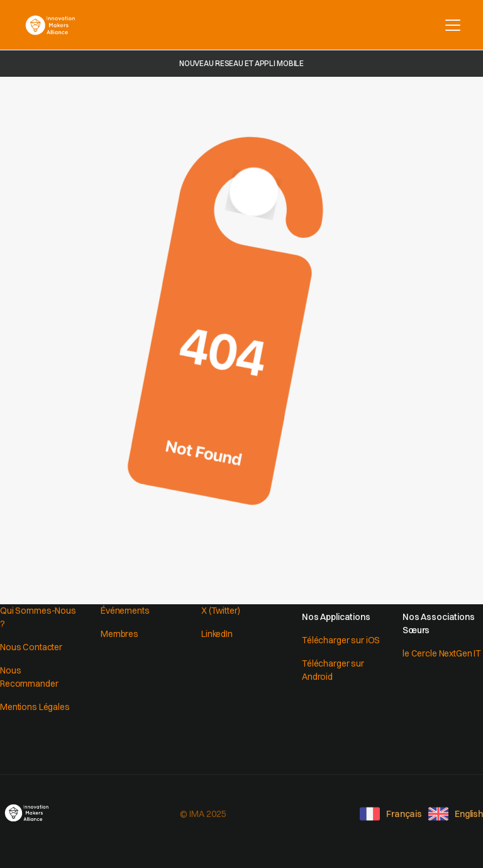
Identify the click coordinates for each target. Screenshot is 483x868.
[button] (450, 25)
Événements (125, 611)
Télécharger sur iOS (341, 640)
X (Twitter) (220, 611)
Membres (119, 634)
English (469, 814)
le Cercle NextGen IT (442, 653)
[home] (50, 25)
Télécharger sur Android (333, 670)
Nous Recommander (29, 677)
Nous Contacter (31, 647)
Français (404, 814)
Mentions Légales (35, 707)
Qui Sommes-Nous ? (38, 617)
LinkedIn (217, 634)
